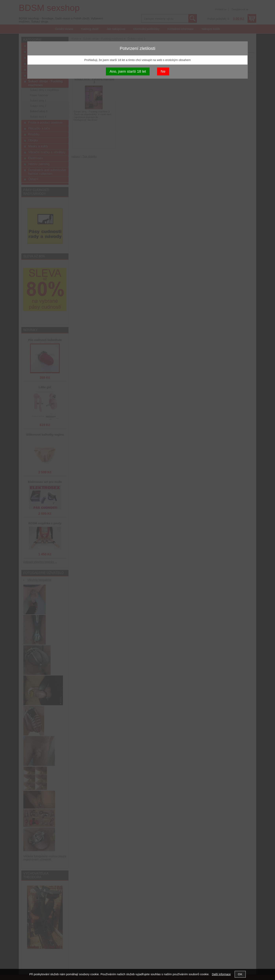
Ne (163, 71)
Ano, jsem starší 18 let (128, 71)
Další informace (221, 974)
